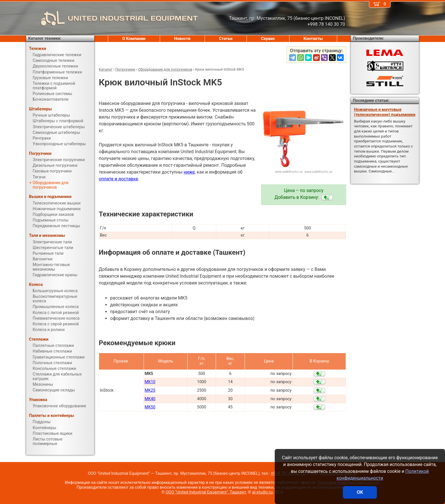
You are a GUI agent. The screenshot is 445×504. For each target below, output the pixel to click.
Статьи (226, 39)
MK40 (150, 399)
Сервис (268, 39)
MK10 (150, 382)
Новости (182, 39)
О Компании (134, 39)
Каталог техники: (45, 38)
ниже (189, 172)
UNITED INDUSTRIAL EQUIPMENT (112, 18)
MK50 (150, 407)
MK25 (150, 390)
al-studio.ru (263, 492)
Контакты (313, 39)
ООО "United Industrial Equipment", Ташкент (206, 492)
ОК (360, 492)
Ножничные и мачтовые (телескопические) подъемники (385, 112)
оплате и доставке (118, 179)
